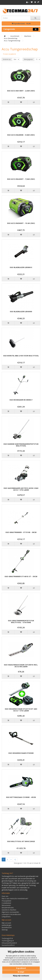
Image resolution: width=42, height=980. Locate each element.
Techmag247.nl (7, 938)
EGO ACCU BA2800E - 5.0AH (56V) (21, 135)
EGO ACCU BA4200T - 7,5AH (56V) (21, 179)
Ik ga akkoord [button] (21, 968)
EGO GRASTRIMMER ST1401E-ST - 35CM (21, 576)
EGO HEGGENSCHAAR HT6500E (21, 753)
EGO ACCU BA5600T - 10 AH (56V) (21, 223)
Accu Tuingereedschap (12, 41)
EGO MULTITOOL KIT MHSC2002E (21, 841)
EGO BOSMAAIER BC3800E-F (21, 400)
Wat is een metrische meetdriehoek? (15, 899)
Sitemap (5, 930)
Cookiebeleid (6, 903)
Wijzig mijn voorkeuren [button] (21, 976)
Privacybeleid (6, 901)
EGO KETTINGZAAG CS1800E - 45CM (21, 797)
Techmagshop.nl (8, 941)
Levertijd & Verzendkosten (11, 914)
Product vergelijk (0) (9, 54)
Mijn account (6, 923)
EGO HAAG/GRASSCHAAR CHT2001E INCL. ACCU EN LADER (21, 666)
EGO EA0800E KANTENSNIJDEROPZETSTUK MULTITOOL (21, 445)
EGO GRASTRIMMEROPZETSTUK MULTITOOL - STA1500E (21, 622)
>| (15, 859)
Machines (28, 36)
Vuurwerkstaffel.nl (8, 945)
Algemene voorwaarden (10, 912)
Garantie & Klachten (9, 910)
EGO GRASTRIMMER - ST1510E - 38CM (21, 532)
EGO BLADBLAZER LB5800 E (21, 267)
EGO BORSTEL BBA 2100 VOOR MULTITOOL (21, 356)
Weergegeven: (29, 59)
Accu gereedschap (11, 38)
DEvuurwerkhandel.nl (9, 943)
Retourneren (6, 905)
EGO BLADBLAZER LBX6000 (21, 311)
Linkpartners (6, 917)
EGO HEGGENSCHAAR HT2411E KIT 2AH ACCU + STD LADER (21, 710)
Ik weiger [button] (21, 972)
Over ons (5, 896)
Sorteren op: (7, 59)
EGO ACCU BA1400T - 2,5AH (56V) (21, 91)
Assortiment (15, 36)
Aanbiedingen (7, 925)
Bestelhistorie (7, 927)
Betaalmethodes (8, 908)
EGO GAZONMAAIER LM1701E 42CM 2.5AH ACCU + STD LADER (21, 489)
